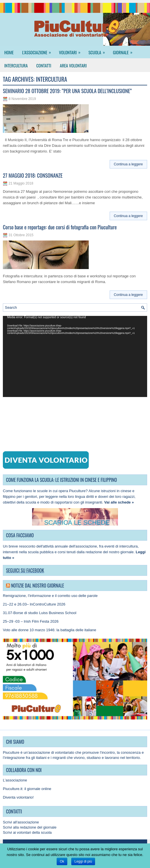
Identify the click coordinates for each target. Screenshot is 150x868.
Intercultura (16, 65)
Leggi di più (83, 861)
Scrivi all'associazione (21, 822)
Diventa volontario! (18, 797)
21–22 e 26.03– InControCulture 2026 (34, 604)
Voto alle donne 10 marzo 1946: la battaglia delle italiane (50, 630)
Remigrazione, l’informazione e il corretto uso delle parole (50, 596)
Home (9, 52)
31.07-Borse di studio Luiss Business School (40, 613)
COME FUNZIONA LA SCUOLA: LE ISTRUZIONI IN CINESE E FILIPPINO (61, 480)
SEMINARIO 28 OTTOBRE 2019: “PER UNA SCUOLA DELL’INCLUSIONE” (67, 91)
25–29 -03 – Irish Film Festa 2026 (31, 621)
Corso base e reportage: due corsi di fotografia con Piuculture (60, 227)
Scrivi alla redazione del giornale (30, 827)
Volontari (72, 51)
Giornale (124, 51)
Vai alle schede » (119, 502)
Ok (62, 861)
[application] (75, 356)
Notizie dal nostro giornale (38, 586)
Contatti (44, 65)
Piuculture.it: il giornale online (27, 789)
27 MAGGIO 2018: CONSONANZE (33, 175)
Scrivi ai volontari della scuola (27, 832)
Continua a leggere (128, 164)
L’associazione (39, 51)
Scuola (98, 51)
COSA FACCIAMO (20, 535)
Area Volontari (73, 65)
